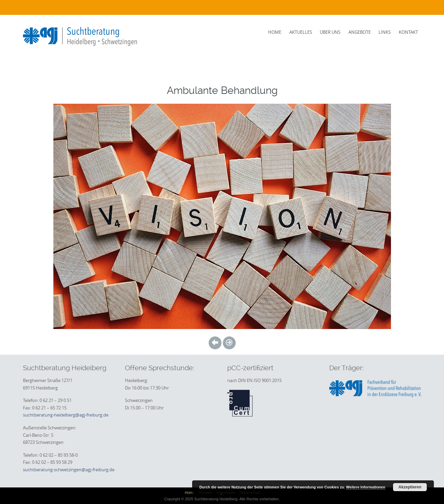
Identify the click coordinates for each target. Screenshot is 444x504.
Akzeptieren (410, 487)
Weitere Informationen (366, 487)
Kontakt (408, 32)
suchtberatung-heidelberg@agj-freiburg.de (66, 415)
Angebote (360, 32)
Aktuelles (301, 32)
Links (385, 32)
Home (275, 32)
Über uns (330, 32)
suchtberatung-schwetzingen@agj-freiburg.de (69, 470)
